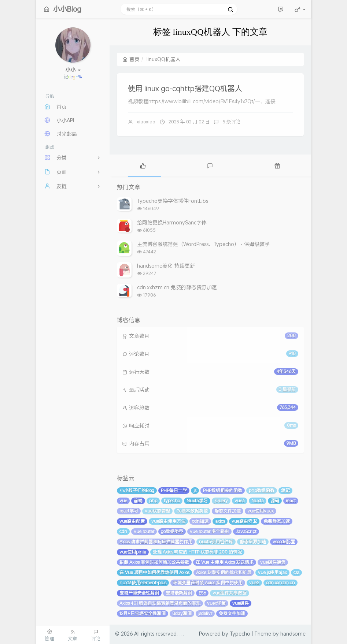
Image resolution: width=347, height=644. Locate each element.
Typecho (240, 634)
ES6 (202, 593)
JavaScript (246, 531)
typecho (172, 501)
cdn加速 (200, 521)
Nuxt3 (258, 501)
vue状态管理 (157, 511)
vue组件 (241, 603)
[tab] (143, 165)
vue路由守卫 (244, 521)
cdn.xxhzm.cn (280, 583)
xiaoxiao (146, 122)
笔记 (285, 490)
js (195, 490)
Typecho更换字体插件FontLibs (173, 201)
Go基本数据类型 (192, 511)
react (291, 501)
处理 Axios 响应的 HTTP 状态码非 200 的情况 (197, 552)
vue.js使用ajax (272, 572)
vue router (144, 531)
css (296, 572)
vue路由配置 (132, 521)
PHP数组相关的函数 (223, 490)
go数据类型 (172, 531)
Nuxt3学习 (197, 501)
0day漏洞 (182, 613)
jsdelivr (205, 613)
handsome (293, 634)
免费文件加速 (232, 613)
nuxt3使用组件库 (216, 542)
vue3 (240, 501)
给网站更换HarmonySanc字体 (172, 222)
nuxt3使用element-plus (143, 583)
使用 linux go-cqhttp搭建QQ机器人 (185, 88)
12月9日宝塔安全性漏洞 (143, 613)
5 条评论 (232, 122)
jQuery (221, 501)
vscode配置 (284, 542)
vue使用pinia (133, 552)
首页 (131, 59)
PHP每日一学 (174, 490)
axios (220, 521)
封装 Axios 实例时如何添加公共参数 (154, 562)
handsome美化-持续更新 (166, 266)
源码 (275, 501)
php (153, 501)
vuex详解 (216, 603)
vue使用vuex (261, 511)
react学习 (129, 511)
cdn (123, 531)
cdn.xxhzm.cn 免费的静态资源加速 (177, 287)
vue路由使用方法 (168, 521)
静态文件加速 (228, 511)
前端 (138, 501)
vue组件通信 (273, 562)
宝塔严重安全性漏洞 (139, 593)
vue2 (254, 583)
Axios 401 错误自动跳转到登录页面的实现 (160, 603)
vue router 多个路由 (209, 531)
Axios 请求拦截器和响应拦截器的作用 (156, 542)
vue (123, 501)
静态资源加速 (253, 542)
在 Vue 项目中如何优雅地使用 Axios (154, 572)
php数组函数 (262, 490)
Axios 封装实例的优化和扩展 (224, 572)
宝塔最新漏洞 (179, 593)
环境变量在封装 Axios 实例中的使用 (208, 583)
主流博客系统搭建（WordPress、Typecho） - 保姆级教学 (203, 244)
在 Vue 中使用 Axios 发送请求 (225, 562)
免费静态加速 (277, 521)
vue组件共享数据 (230, 593)
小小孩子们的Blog (137, 490)
